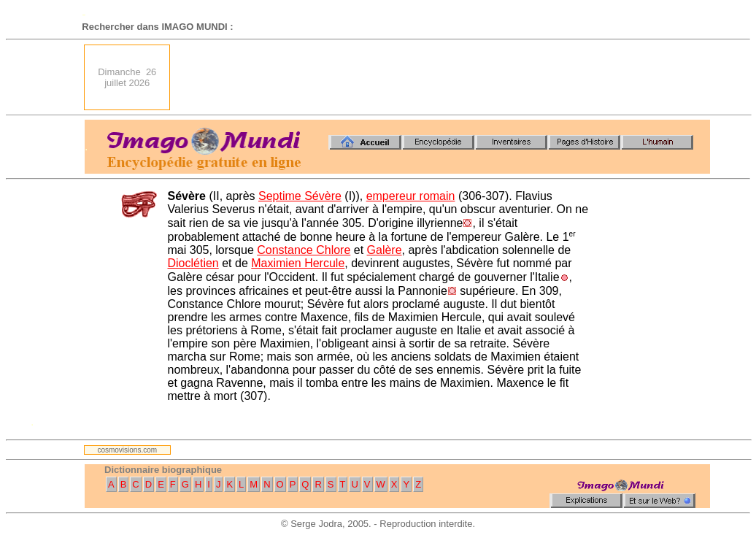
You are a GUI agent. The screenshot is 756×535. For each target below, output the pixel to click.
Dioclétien (193, 263)
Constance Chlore (304, 250)
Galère (385, 250)
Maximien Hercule (298, 263)
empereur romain (411, 196)
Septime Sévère (300, 196)
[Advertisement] (444, 77)
